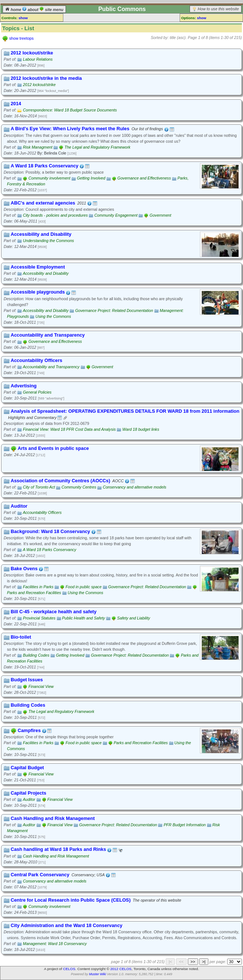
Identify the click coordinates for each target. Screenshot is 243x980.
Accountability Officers (42, 512)
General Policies (37, 392)
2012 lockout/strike (39, 85)
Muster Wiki (98, 974)
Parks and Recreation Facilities (34, 593)
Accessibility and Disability (46, 273)
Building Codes (36, 655)
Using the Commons (53, 316)
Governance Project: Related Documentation (114, 310)
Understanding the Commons (48, 241)
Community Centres (79, 487)
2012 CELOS (121, 969)
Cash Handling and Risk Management (56, 856)
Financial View (41, 686)
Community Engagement (116, 215)
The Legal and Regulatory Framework (97, 147)
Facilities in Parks (38, 587)
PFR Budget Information (184, 825)
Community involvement (49, 178)
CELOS (69, 969)
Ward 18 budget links (141, 429)
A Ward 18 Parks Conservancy (50, 550)
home (14, 10)
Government (160, 215)
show (23, 18)
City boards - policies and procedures (55, 215)
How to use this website (218, 9)
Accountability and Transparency (51, 367)
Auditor (29, 799)
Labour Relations (38, 59)
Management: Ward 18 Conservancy (55, 944)
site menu (51, 10)
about (31, 10)
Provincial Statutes (39, 618)
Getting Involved (91, 178)
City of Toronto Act (39, 487)
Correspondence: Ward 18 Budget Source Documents (70, 110)
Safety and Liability (133, 618)
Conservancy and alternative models (134, 487)
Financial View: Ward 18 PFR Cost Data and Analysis (69, 429)
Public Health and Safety (84, 618)
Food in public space (84, 587)
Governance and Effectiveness (144, 178)
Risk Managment (38, 147)
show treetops (21, 38)
